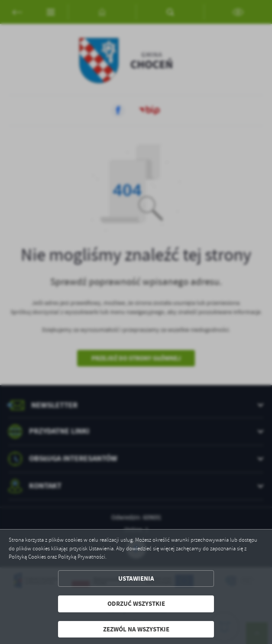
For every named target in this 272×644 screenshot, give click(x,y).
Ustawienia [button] (136, 579)
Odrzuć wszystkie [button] (136, 604)
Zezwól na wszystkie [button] (136, 629)
